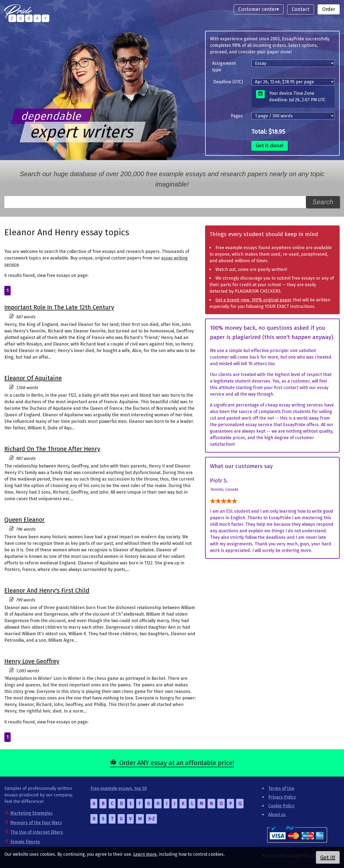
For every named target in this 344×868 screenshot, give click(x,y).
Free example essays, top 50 (119, 788)
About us (277, 814)
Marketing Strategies (31, 813)
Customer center (257, 9)
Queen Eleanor (25, 520)
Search (323, 202)
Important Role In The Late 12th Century (59, 307)
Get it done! (270, 146)
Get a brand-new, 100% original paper (254, 300)
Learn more (145, 854)
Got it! (328, 857)
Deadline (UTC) (228, 82)
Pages (237, 116)
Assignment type (224, 67)
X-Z (151, 819)
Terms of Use (281, 788)
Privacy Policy (282, 797)
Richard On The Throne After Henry (52, 449)
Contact (301, 9)
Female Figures (25, 842)
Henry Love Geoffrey (32, 661)
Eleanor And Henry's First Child (47, 590)
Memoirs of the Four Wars (36, 823)
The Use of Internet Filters (37, 832)
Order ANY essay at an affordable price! (177, 763)
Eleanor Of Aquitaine (33, 378)
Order (329, 9)
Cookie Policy (281, 806)
